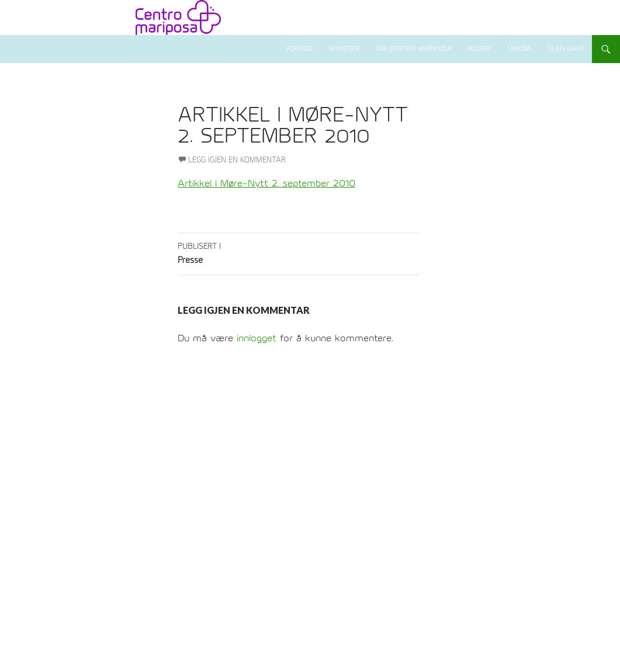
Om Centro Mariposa (414, 49)
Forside (300, 49)
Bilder (479, 49)
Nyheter (345, 49)
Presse (299, 252)
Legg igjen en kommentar (237, 160)
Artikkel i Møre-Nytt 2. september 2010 (266, 183)
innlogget (257, 338)
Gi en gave (566, 49)
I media (519, 49)
